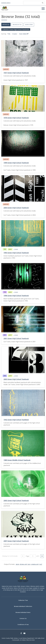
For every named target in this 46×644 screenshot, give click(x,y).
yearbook (6, 69)
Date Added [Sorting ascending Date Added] (23, 34)
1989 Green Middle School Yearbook (17, 460)
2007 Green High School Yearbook (16, 541)
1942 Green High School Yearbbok (16, 420)
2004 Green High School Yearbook (16, 208)
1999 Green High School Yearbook (16, 163)
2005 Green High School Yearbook (16, 501)
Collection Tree (23, 600)
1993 (5, 249)
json (29, 564)
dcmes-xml (23, 564)
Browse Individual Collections (23, 606)
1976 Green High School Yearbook (16, 118)
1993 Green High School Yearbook (16, 253)
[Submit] (43, 3)
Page (31, 556)
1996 (5, 292)
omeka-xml (35, 564)
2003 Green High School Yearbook (16, 379)
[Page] (33, 556)
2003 (5, 376)
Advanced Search (6, 3)
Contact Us (23, 618)
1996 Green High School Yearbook (16, 296)
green (10, 249)
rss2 (41, 564)
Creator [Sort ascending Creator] (15, 34)
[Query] (34, 3)
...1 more (16, 249)
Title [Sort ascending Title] (9, 34)
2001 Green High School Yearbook (16, 338)
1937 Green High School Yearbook (16, 73)
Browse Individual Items (23, 612)
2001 (5, 335)
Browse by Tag (17, 25)
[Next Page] (42, 556)
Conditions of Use (23, 624)
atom (17, 564)
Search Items (29, 25)
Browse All (6, 24)
